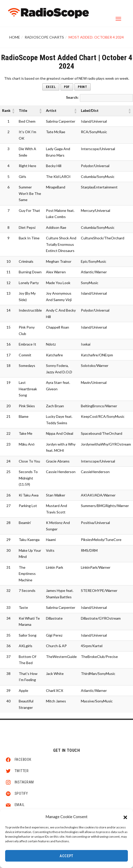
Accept (66, 856)
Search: (72, 97)
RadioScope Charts (44, 37)
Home (15, 37)
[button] (125, 817)
